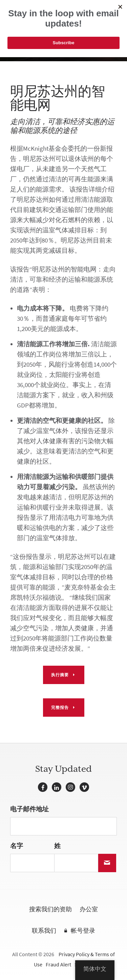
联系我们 (44, 931)
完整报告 (60, 708)
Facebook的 (43, 787)
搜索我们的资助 (50, 910)
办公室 (89, 910)
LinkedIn (57, 787)
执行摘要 (60, 675)
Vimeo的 (84, 787)
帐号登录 (83, 931)
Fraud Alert (58, 965)
